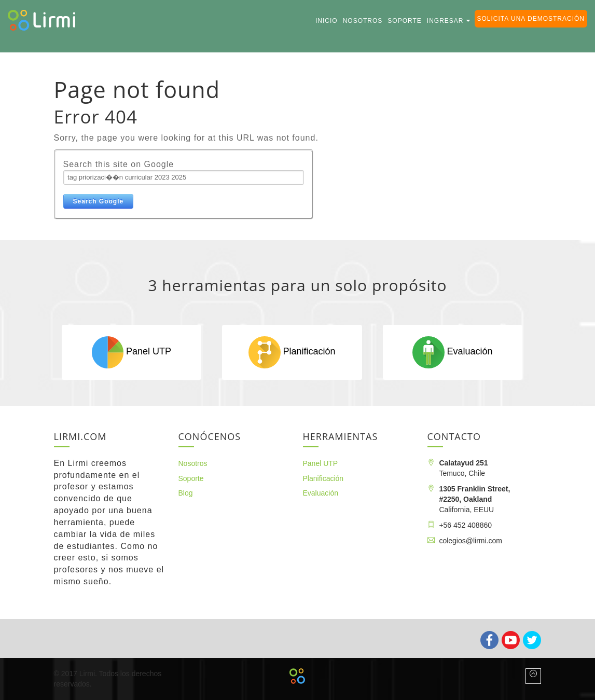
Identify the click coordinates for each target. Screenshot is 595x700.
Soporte (191, 478)
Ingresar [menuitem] (445, 21)
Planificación (292, 352)
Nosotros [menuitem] (363, 21)
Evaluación (452, 352)
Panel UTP (132, 352)
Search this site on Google (119, 164)
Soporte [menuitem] (404, 21)
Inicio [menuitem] (327, 21)
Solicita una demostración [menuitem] (531, 19)
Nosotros (193, 463)
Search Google (99, 201)
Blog (186, 493)
